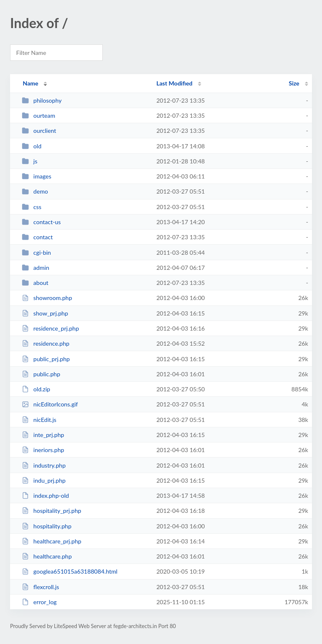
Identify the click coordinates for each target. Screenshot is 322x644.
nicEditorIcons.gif (50, 404)
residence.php (45, 343)
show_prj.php (45, 313)
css (31, 207)
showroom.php (47, 298)
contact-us (41, 222)
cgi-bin (36, 252)
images (36, 176)
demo (35, 191)
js (30, 161)
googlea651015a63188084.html (70, 571)
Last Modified (174, 83)
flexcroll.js (40, 587)
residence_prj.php (50, 328)
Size (294, 83)
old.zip (36, 389)
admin (35, 268)
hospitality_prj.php (52, 511)
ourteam (38, 115)
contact (37, 237)
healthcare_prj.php (52, 541)
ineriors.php (43, 450)
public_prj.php (46, 359)
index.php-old (45, 495)
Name (30, 83)
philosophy (42, 100)
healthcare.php (47, 556)
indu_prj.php (44, 480)
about (35, 283)
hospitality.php (47, 526)
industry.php (44, 465)
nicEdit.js (39, 420)
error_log (39, 602)
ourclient (39, 131)
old (32, 146)
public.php (41, 374)
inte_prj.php (43, 435)
